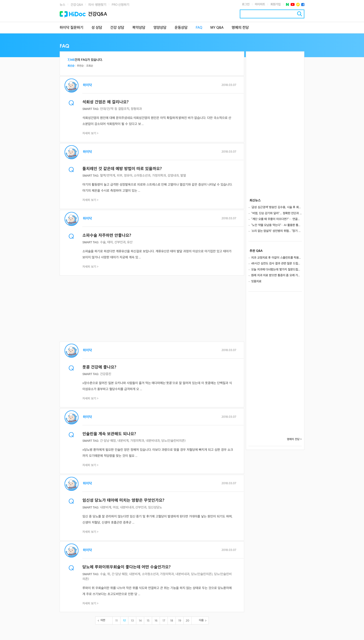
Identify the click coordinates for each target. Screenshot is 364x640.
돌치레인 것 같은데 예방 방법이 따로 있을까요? (122, 169)
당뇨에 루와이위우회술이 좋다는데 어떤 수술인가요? (127, 567)
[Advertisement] (152, 309)
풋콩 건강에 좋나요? (99, 367)
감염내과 (173, 176)
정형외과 (136, 109)
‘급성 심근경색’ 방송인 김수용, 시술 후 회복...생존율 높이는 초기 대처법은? (276, 207)
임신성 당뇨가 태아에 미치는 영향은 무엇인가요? (123, 500)
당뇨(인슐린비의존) (173, 441)
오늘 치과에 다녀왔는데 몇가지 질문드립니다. (276, 270)
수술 (103, 242)
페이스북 (303, 5)
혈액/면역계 (108, 176)
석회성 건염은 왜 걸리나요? (106, 102)
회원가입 (276, 4)
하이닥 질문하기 (71, 28)
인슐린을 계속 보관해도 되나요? (109, 434)
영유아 (128, 176)
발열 (183, 176)
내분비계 (123, 441)
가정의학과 (159, 176)
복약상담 (139, 28)
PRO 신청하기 (120, 5)
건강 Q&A (77, 5)
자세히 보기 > (91, 133)
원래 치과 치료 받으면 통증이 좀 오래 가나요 (276, 275)
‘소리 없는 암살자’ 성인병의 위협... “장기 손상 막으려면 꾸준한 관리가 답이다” (276, 231)
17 (164, 621)
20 (187, 621)
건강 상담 (117, 28)
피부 (120, 176)
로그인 (246, 4)
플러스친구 (298, 5)
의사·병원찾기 (97, 5)
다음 (201, 620)
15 (148, 621)
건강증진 (106, 374)
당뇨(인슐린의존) (202, 574)
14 (140, 621)
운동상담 (181, 28)
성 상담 (97, 28)
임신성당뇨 (155, 507)
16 (156, 621)
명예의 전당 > (294, 439)
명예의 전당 (240, 28)
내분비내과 (153, 441)
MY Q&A (217, 28)
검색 (300, 14)
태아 (110, 242)
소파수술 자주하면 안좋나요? (107, 236)
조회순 (90, 66)
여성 (116, 507)
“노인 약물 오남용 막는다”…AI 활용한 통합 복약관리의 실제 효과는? (276, 225)
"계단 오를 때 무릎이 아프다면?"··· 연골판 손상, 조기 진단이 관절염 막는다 (276, 219)
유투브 (293, 5)
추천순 (80, 66)
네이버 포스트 (288, 5)
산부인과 (120, 242)
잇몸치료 (256, 281)
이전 (103, 620)
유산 (130, 242)
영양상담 (160, 28)
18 (172, 621)
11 (117, 621)
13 (132, 621)
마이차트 (260, 4)
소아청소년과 (142, 176)
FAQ (199, 28)
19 (180, 621)
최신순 (71, 66)
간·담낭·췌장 (108, 441)
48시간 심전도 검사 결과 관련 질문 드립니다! (276, 264)
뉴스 (62, 5)
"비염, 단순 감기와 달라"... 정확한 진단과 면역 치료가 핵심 (276, 213)
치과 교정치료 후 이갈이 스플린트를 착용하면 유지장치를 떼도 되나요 (276, 258)
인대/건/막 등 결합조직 (115, 109)
